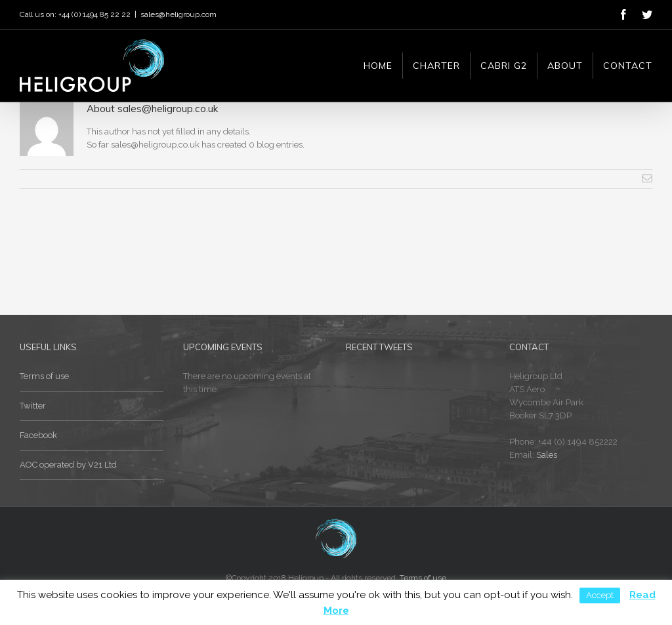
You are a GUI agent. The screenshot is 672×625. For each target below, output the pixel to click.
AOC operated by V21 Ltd (68, 465)
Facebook (38, 435)
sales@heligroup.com (178, 14)
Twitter (33, 406)
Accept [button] (600, 595)
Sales (547, 455)
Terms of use (44, 376)
